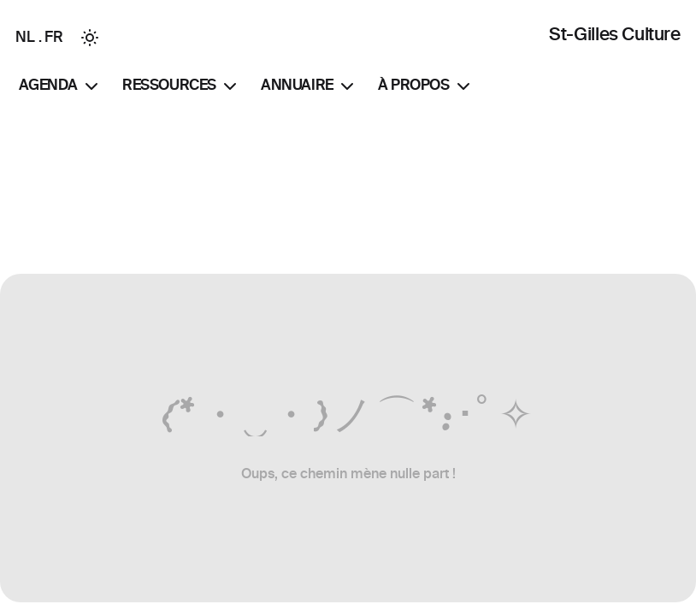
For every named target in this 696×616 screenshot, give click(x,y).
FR (53, 37)
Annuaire (309, 86)
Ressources (181, 86)
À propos (426, 86)
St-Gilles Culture (614, 34)
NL (25, 37)
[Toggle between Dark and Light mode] (90, 38)
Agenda (60, 86)
